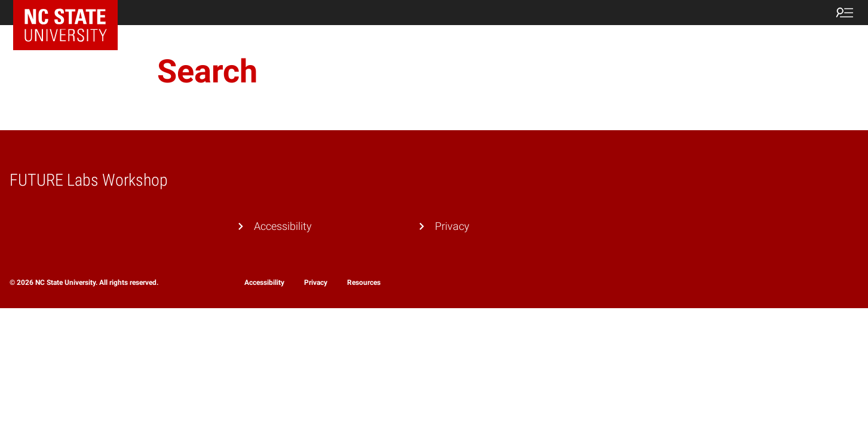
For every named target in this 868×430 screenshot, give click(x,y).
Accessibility (283, 226)
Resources (364, 282)
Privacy (452, 226)
